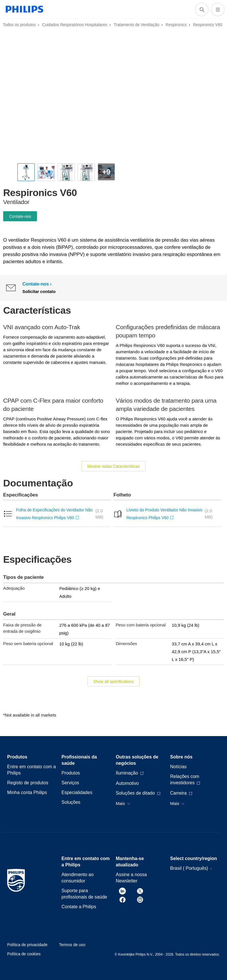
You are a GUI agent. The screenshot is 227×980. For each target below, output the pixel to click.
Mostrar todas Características (114, 466)
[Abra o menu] (218, 9)
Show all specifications (114, 682)
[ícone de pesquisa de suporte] (202, 9)
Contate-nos (20, 216)
